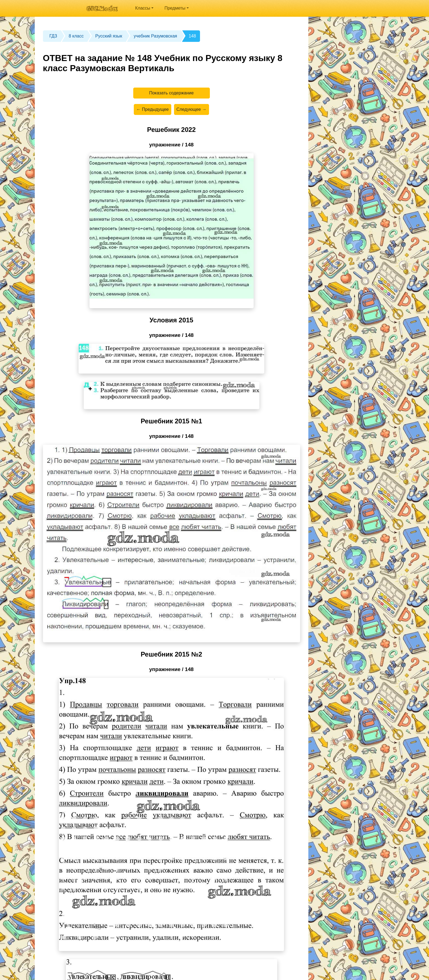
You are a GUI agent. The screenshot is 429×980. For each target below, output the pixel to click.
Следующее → (192, 109)
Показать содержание (171, 93)
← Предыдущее (152, 109)
